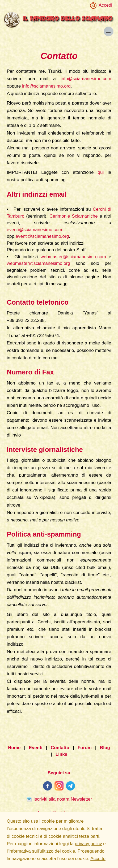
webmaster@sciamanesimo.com (73, 257)
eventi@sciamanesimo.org (42, 236)
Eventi (36, 748)
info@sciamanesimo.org (46, 86)
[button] (109, 31)
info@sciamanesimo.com (86, 79)
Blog (105, 748)
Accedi (104, 5)
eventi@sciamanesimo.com (35, 230)
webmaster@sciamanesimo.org (39, 263)
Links (61, 755)
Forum (85, 748)
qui (101, 172)
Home (14, 748)
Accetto (98, 859)
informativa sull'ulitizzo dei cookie (42, 851)
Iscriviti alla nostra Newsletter (59, 799)
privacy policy (88, 844)
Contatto (60, 748)
